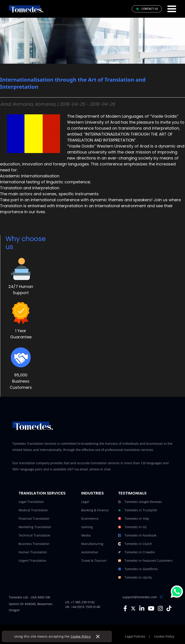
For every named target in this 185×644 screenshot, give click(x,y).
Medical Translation (33, 510)
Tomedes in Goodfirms (138, 569)
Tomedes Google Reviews (140, 502)
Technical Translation (34, 535)
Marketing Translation (35, 527)
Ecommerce (90, 518)
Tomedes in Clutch (135, 544)
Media (86, 535)
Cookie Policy (81, 636)
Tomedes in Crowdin (137, 552)
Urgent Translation (32, 561)
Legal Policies (135, 636)
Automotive (90, 552)
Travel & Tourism (94, 561)
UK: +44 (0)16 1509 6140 (83, 607)
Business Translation (34, 544)
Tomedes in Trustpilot (138, 510)
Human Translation (33, 552)
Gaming (87, 527)
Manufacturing (92, 544)
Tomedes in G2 (132, 527)
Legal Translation (31, 502)
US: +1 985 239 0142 (80, 602)
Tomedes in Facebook (137, 535)
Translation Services (42, 493)
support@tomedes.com (140, 597)
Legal (85, 502)
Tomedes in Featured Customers (145, 561)
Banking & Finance (95, 510)
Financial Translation (34, 518)
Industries (92, 493)
